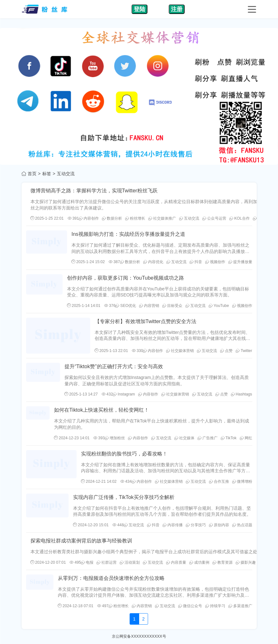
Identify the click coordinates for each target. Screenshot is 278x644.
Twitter (244, 351)
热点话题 (242, 525)
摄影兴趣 (246, 562)
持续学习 (215, 606)
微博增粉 (242, 481)
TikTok (229, 438)
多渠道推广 (240, 606)
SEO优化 (126, 306)
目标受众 (172, 306)
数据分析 (112, 218)
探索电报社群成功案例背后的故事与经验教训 (81, 541)
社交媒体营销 (180, 351)
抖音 (196, 262)
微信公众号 (190, 606)
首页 (32, 174)
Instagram (124, 394)
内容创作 (89, 218)
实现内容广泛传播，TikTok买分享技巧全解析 (124, 497)
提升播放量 (240, 262)
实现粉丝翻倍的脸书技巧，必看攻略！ (124, 454)
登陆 (139, 9)
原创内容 (219, 525)
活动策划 (130, 562)
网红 (246, 438)
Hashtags (242, 394)
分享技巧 (196, 525)
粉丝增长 (135, 218)
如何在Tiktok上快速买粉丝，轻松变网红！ (102, 410)
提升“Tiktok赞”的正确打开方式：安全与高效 (114, 366)
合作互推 (219, 481)
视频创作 (215, 262)
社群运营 (107, 562)
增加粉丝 (115, 438)
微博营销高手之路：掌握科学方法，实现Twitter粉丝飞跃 (94, 190)
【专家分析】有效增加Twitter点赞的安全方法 (146, 321)
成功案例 (199, 562)
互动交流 (189, 218)
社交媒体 (184, 438)
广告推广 (208, 438)
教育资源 (223, 562)
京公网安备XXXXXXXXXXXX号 (139, 636)
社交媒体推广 (162, 218)
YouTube (219, 306)
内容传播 (173, 525)
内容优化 (153, 262)
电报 (87, 562)
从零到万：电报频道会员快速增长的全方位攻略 (111, 578)
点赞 (226, 351)
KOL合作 (240, 218)
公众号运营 (214, 218)
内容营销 (149, 306)
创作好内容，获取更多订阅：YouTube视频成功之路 (125, 278)
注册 (177, 9)
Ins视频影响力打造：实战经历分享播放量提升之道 (128, 234)
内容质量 (176, 562)
